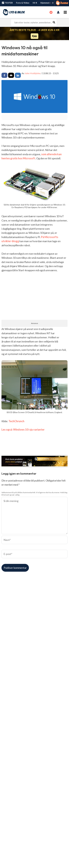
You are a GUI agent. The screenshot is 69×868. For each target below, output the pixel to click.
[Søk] (54, 22)
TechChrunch (16, 421)
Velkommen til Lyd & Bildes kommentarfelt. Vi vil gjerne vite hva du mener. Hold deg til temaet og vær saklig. (34, 494)
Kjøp (35, 36)
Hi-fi (35, 3)
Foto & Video (23, 3)
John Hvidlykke (33, 73)
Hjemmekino (47, 3)
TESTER (7, 3)
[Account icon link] (58, 12)
